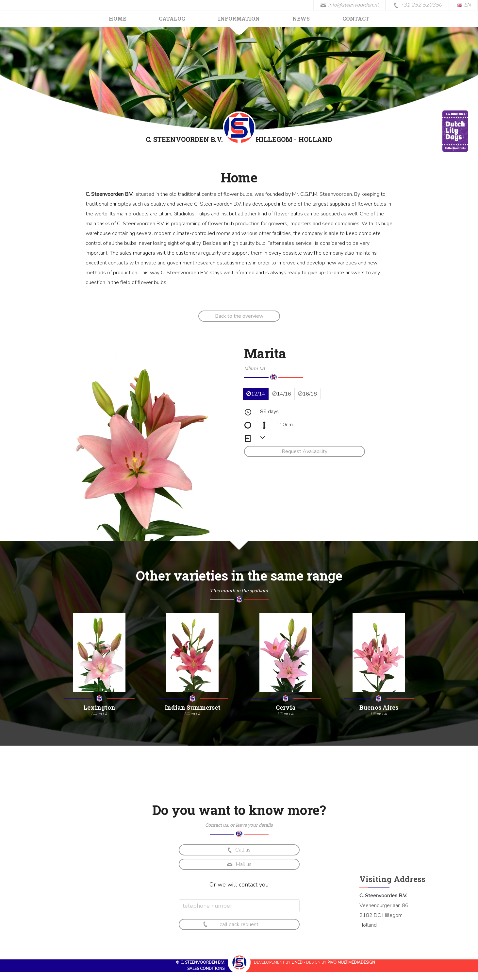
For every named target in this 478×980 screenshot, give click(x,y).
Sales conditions (206, 969)
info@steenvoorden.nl (349, 5)
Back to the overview (239, 316)
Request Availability (305, 451)
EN (464, 5)
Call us (239, 850)
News (301, 18)
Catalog (172, 18)
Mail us (239, 864)
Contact (356, 18)
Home (117, 18)
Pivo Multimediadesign (351, 962)
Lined (297, 962)
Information (239, 18)
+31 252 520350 (418, 5)
